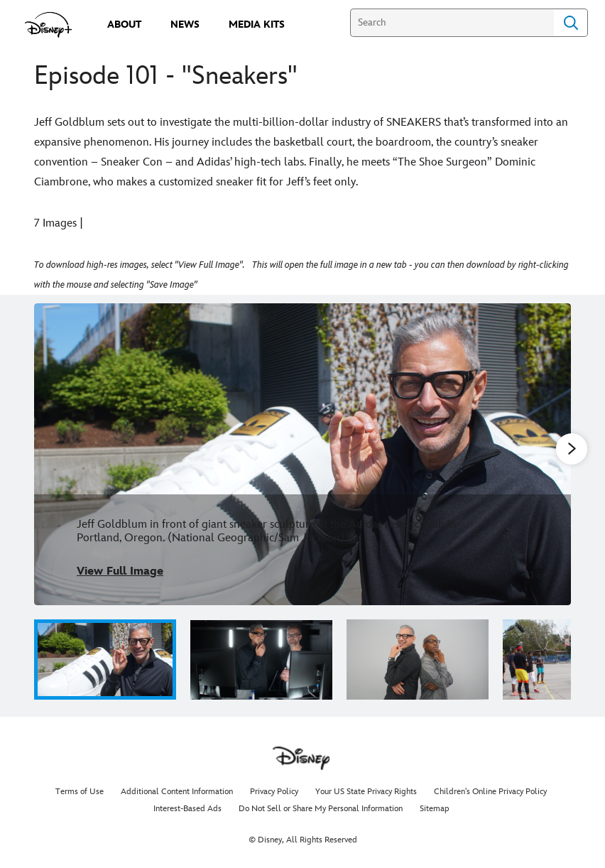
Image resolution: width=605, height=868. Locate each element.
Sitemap (435, 809)
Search (571, 23)
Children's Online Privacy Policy (490, 792)
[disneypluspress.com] (49, 25)
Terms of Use (80, 792)
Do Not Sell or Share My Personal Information (321, 809)
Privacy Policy (274, 792)
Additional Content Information (177, 792)
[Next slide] (549, 454)
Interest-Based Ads (187, 809)
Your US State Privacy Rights (366, 792)
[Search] (452, 23)
